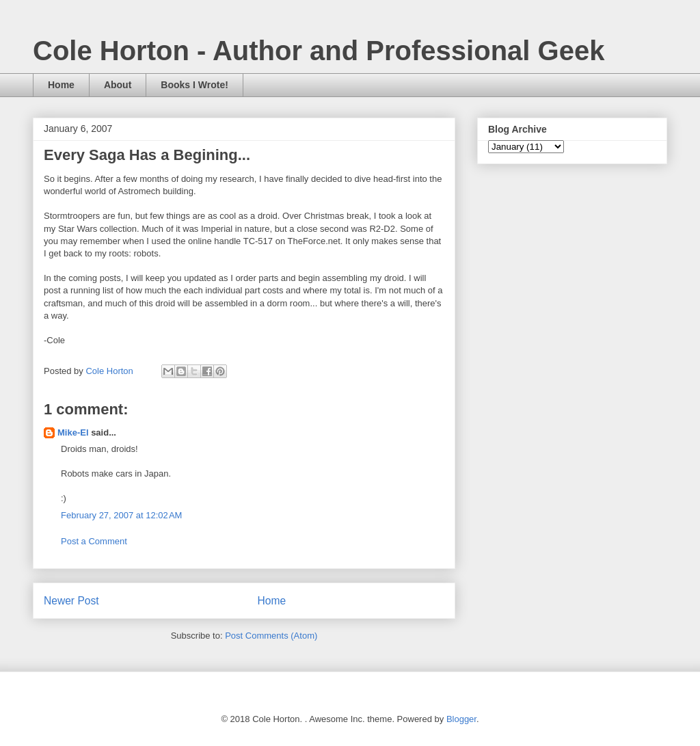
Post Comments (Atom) (271, 636)
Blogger (461, 719)
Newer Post (71, 601)
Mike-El (73, 432)
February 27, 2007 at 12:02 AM (121, 515)
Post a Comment (94, 541)
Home (61, 85)
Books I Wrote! (194, 85)
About (118, 85)
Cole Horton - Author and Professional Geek (319, 51)
